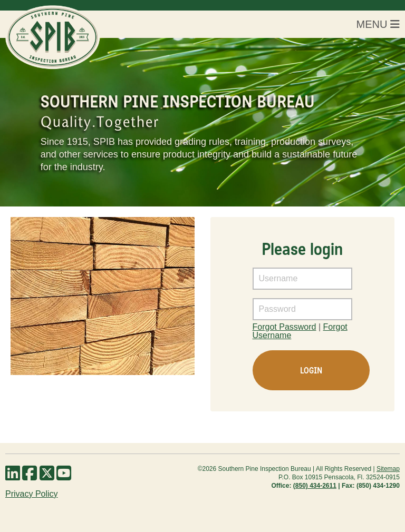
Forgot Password (285, 327)
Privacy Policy (32, 494)
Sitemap (388, 469)
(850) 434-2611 (315, 486)
